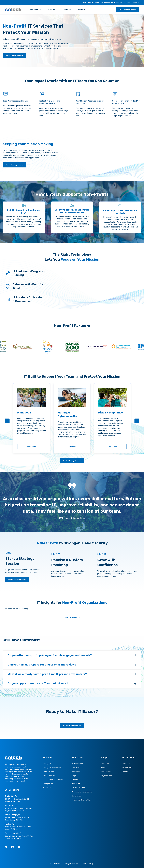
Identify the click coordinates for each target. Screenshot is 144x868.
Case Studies (106, 771)
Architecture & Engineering (82, 792)
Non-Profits (76, 783)
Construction (77, 767)
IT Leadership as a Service (53, 779)
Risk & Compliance (50, 775)
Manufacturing (77, 763)
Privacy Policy (88, 863)
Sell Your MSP (127, 767)
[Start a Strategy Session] (127, 9)
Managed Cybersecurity (52, 767)
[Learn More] (32, 447)
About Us (105, 767)
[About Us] (68, 9)
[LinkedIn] (13, 847)
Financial (75, 779)
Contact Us (126, 763)
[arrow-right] (137, 421)
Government (77, 796)
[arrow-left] (7, 421)
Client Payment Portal (91, 2)
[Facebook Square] (19, 847)
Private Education (79, 787)
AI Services (47, 787)
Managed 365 (48, 783)
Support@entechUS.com (112, 2)
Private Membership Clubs (82, 800)
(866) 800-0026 (132, 2)
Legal (74, 775)
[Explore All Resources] (72, 617)
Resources (105, 763)
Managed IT (47, 763)
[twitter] (6, 847)
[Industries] (52, 9)
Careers (125, 771)
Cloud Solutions (49, 771)
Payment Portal (107, 775)
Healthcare (76, 771)
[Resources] (82, 9)
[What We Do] (35, 9)
